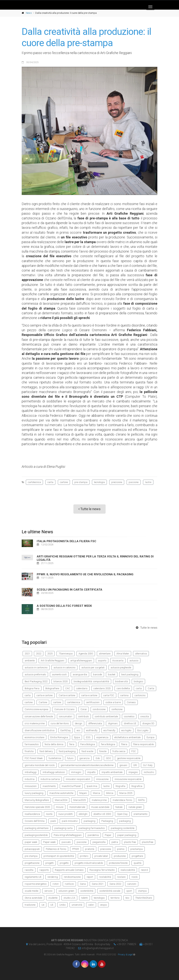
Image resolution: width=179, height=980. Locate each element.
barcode (98, 674)
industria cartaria (50, 779)
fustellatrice (55, 758)
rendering (53, 877)
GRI (135, 765)
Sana (83, 884)
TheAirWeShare (144, 898)
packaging (89, 821)
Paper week (49, 842)
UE (52, 905)
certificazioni (93, 702)
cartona (124, 695)
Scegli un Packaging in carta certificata (70, 590)
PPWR (76, 849)
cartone (64, 482)
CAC (68, 688)
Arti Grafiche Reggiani (52, 661)
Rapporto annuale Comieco (69, 870)
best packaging (130, 674)
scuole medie (31, 891)
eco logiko (126, 730)
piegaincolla (99, 842)
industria (30, 779)
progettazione (32, 863)
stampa (142, 891)
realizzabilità (128, 870)
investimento (49, 786)
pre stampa (31, 856)
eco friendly (109, 730)
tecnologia (99, 482)
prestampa (137, 849)
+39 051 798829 (124, 944)
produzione (120, 856)
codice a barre (113, 702)
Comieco (131, 702)
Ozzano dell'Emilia (35, 821)
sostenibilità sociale (110, 891)
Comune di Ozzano (64, 709)
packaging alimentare (37, 828)
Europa (150, 737)
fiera (72, 744)
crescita (145, 716)
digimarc (113, 723)
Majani (83, 793)
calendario (82, 688)
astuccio (134, 661)
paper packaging (127, 835)
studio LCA (69, 898)
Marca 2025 (126, 793)
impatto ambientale (112, 772)
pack (53, 821)
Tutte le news (89, 509)
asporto (102, 661)
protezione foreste (118, 863)
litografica (137, 786)
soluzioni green (66, 891)
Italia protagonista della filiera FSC (67, 541)
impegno (133, 772)
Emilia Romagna (59, 737)
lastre (148, 482)
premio (121, 849)
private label (101, 856)
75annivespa (66, 654)
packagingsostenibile (36, 835)
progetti (50, 863)
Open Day (122, 814)
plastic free (130, 842)
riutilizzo (69, 884)
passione (134, 482)
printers (84, 856)
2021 (27, 654)
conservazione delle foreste (39, 716)
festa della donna (54, 744)
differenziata (95, 723)
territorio (115, 898)
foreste (103, 751)
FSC (134, 751)
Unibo (62, 905)
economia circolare (34, 737)
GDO (108, 758)
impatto (91, 772)
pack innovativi (70, 821)
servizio (48, 891)
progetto (64, 863)
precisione (117, 482)
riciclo (135, 877)
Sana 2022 (115, 884)
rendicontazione (72, 877)
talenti (85, 898)
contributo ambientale (106, 716)
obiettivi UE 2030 (102, 814)
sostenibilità (87, 891)
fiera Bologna (108, 744)
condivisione (99, 709)
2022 (39, 654)
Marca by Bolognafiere (37, 800)
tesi (127, 898)
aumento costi (59, 674)
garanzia (84, 758)
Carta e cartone (67, 695)
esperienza (102, 737)
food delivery (46, 751)
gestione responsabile (129, 758)
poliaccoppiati (32, 849)
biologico (138, 681)
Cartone (43, 702)
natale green (135, 807)
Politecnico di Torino (56, 849)
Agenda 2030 (86, 654)
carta (50, 482)
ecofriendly (92, 730)
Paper (108, 835)
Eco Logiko (143, 730)
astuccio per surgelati (93, 667)
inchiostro (149, 772)
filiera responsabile (143, 744)
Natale (119, 807)
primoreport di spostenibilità (59, 856)
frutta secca (119, 751)
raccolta (29, 870)
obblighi (83, 814)
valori (91, 905)
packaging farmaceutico (92, 828)
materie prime (99, 800)
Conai (84, 709)
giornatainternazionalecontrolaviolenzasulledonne (87, 765)
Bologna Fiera (32, 688)
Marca (96, 793)
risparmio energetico (36, 884)
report (90, 877)
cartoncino (140, 695)
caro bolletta (123, 688)
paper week (31, 842)
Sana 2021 (98, 884)
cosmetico (129, 716)
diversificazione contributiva (40, 730)
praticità (90, 849)
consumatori (66, 716)
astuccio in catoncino (64, 667)
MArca (110, 793)
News (29, 13)
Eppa (77, 737)
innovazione (102, 779)
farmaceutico (32, 744)
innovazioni (31, 786)
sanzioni (132, 884)
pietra (115, 842)
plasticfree (148, 842)
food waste (87, 751)
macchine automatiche (61, 793)
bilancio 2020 (61, 681)
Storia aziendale (33, 898)
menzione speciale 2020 (37, 807)
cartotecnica (34, 482)
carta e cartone (45, 695)
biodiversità (121, 681)
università (77, 905)
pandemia (93, 835)
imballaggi (31, 772)
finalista (29, 751)
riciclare (121, 877)
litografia (120, 786)
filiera (124, 744)
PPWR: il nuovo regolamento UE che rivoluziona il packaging (85, 574)
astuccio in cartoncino (36, 667)
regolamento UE (33, 877)
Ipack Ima (92, 786)
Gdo (98, 758)
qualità (137, 863)
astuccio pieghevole (121, 667)
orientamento (140, 814)
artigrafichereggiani (81, 661)
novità (49, 814)
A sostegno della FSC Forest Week (64, 606)
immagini (76, 772)
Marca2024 (61, 800)
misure (60, 807)
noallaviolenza (32, 814)
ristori (56, 884)
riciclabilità (105, 877)
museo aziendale (100, 807)
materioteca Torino (122, 800)
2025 (50, 654)
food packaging (67, 751)
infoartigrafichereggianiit (95, 948)
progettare (137, 856)
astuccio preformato (35, 674)
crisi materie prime (35, 723)
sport (129, 891)
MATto (141, 800)
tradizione (30, 905)
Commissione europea (36, 709)
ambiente (30, 661)
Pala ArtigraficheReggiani (68, 835)
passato (66, 842)
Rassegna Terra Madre (102, 870)
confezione (117, 709)
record (144, 870)
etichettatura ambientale (127, 737)
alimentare (105, 654)
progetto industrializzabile (89, 863)
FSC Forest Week (34, 758)
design (78, 723)
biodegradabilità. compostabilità (91, 681)
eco (78, 730)
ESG (88, 737)
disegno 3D (148, 723)
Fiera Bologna (88, 744)
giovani (123, 765)
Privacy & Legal (125, 955)
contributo (83, 716)
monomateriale (77, 807)
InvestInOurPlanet (71, 786)
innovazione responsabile (128, 779)
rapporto (44, 870)
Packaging (107, 821)
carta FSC (109, 695)
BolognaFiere (52, 688)
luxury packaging (34, 793)
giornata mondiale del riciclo (40, 765)
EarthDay (66, 730)
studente (53, 898)
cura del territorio (60, 723)
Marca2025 (80, 800)
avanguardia (80, 674)
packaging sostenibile (123, 828)
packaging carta (63, 828)
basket (112, 674)
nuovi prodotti (66, 814)
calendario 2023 (102, 688)
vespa (103, 905)
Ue (43, 905)
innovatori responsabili (78, 779)
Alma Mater (123, 654)
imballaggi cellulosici (54, 772)
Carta (151, 688)
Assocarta (118, 661)
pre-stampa (81, 482)
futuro (70, 758)
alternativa (141, 654)
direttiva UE (130, 723)
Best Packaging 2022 (36, 681)
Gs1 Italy (148, 765)
